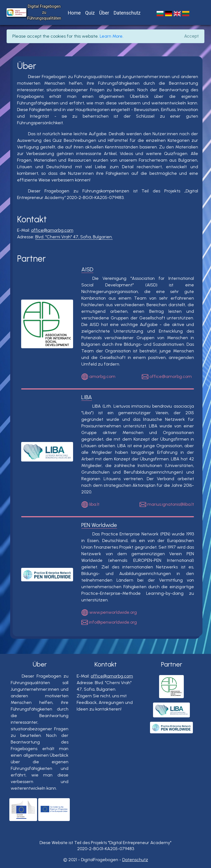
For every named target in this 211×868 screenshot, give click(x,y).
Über (104, 13)
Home (74, 13)
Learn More (111, 36)
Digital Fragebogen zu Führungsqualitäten (44, 12)
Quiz (90, 13)
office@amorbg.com (52, 230)
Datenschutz (127, 13)
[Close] (191, 36)
